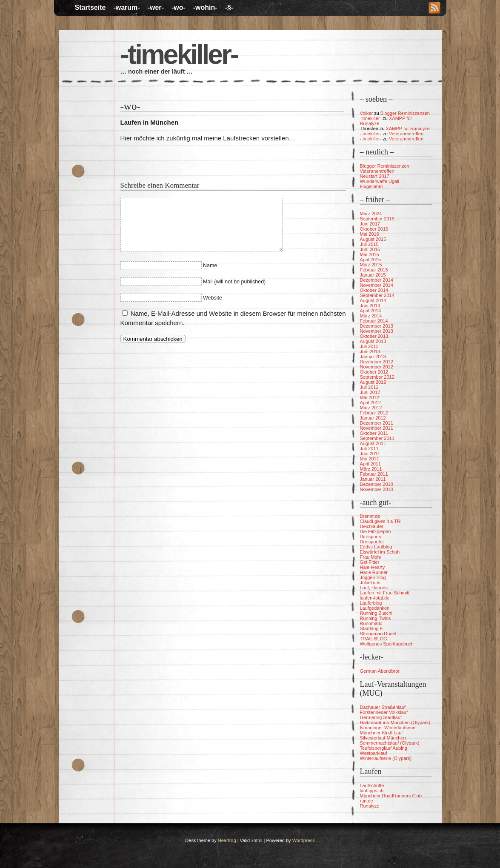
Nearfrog (227, 840)
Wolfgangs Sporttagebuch (387, 644)
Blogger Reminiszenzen (405, 113)
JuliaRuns (370, 582)
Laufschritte (372, 785)
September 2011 (377, 438)
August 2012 (373, 382)
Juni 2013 (370, 351)
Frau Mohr (371, 557)
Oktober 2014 (374, 290)
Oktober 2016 (374, 229)
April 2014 (371, 311)
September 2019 (377, 219)
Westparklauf (374, 753)
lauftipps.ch (372, 791)
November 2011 (377, 428)
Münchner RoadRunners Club (391, 796)
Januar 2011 (373, 479)
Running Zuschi (376, 613)
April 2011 (371, 464)
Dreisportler (372, 542)
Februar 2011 (374, 474)
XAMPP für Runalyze (408, 128)
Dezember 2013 (377, 326)
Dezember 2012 (377, 362)
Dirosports (371, 537)
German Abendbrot (380, 671)
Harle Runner (374, 572)
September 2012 (377, 377)
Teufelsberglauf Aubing (384, 748)
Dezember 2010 (377, 484)
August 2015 (373, 239)
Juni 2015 (370, 249)
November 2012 (377, 367)
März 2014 (371, 316)
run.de (367, 801)
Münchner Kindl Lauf (381, 733)
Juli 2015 (369, 244)
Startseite (90, 7)
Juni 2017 (370, 224)
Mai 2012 (370, 397)
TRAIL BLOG (374, 639)
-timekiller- (179, 54)
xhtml (257, 840)
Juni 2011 (370, 454)
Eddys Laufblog (376, 547)
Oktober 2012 (374, 372)
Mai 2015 (370, 254)
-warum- (126, 7)
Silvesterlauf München (383, 738)
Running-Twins (376, 618)
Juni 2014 (370, 306)
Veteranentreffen (406, 134)
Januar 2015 (373, 275)
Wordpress (304, 840)
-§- (229, 7)
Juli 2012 (369, 387)
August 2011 (373, 443)
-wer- (156, 7)
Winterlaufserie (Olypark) (386, 758)
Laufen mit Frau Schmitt (385, 593)
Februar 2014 (374, 321)
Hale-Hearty (373, 567)
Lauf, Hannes (374, 588)
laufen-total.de (375, 598)
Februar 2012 (374, 413)
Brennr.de (370, 516)
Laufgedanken (375, 608)
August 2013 (373, 341)
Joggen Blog (373, 577)
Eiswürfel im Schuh (380, 552)
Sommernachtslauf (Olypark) (390, 743)
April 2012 (371, 403)
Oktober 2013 (374, 336)
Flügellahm (371, 186)
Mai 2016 (370, 234)
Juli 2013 (369, 346)
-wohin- (205, 7)
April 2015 (371, 260)
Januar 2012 (373, 418)
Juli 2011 (369, 448)
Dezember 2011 (377, 423)
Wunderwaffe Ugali (380, 181)
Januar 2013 (373, 357)
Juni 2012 (370, 392)
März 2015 (371, 265)
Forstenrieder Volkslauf (384, 712)
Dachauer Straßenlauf (383, 707)
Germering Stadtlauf (381, 717)
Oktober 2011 (374, 433)
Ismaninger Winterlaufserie (388, 728)
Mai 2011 (370, 459)
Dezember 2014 (377, 280)
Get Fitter (370, 562)
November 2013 (377, 331)
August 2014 (373, 300)
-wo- (179, 7)
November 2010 (377, 489)
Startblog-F (371, 628)
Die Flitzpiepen (376, 531)
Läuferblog (371, 603)
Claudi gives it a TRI (381, 521)
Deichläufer (372, 526)
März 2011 (371, 469)
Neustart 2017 (375, 176)
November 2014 (377, 285)
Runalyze (370, 806)
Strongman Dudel (378, 634)
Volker (367, 113)
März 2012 (371, 408)
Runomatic (371, 623)
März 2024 (371, 214)
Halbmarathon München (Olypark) (395, 722)
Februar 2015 (374, 270)
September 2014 (377, 295)
